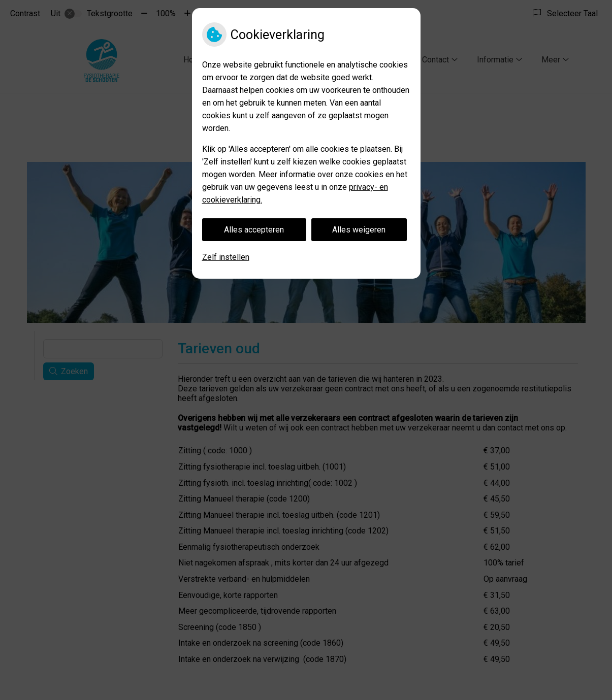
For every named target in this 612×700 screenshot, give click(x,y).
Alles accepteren (254, 230)
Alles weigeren (359, 230)
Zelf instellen (226, 257)
